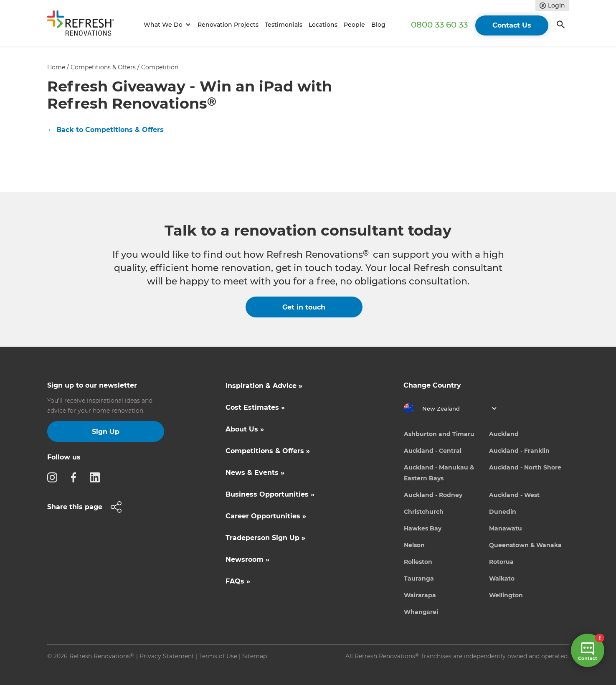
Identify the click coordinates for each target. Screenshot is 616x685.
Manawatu (506, 528)
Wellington (506, 595)
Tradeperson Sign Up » (265, 538)
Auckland (504, 434)
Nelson (414, 545)
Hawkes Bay (423, 528)
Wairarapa (420, 595)
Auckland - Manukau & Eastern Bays (439, 473)
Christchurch (424, 512)
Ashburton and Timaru (439, 434)
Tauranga (419, 578)
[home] (84, 25)
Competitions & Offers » (268, 451)
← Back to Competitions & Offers (106, 130)
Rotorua (501, 562)
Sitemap (255, 656)
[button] (166, 25)
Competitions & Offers (103, 67)
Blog (378, 25)
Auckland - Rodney (433, 495)
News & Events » (255, 473)
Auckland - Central (433, 451)
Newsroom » (247, 559)
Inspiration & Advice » (264, 386)
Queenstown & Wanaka (525, 545)
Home (56, 67)
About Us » (245, 429)
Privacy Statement (167, 656)
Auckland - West (514, 495)
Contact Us (512, 25)
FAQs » (238, 581)
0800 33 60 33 (439, 25)
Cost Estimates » (255, 407)
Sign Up (106, 432)
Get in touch (304, 307)
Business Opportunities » (270, 494)
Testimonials (284, 25)
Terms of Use (218, 656)
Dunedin (503, 512)
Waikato (502, 578)
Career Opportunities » (266, 516)
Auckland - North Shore (525, 467)
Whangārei (421, 612)
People (354, 25)
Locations (323, 25)
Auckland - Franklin (519, 451)
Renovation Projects (228, 25)
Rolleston (418, 562)
